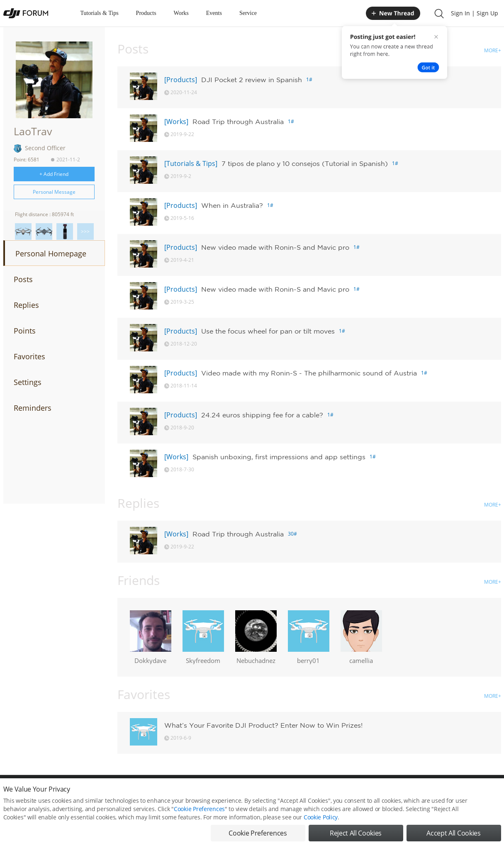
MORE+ (493, 50)
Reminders (33, 408)
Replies (26, 305)
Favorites (29, 356)
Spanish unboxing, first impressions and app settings (279, 457)
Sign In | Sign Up (475, 13)
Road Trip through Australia (238, 122)
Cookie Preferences (199, 818)
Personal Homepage (51, 253)
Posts (23, 279)
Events (214, 13)
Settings (28, 382)
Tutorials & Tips (100, 13)
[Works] (176, 122)
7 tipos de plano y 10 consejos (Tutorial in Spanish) (305, 163)
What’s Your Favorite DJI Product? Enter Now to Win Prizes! (263, 725)
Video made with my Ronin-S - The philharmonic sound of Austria (309, 373)
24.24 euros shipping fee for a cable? (262, 415)
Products (146, 13)
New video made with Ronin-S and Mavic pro (275, 247)
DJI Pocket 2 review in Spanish (252, 80)
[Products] (181, 80)
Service (248, 13)
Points (25, 331)
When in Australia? (232, 205)
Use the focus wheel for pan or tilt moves (268, 331)
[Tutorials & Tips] (191, 163)
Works (181, 13)
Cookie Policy (321, 826)
